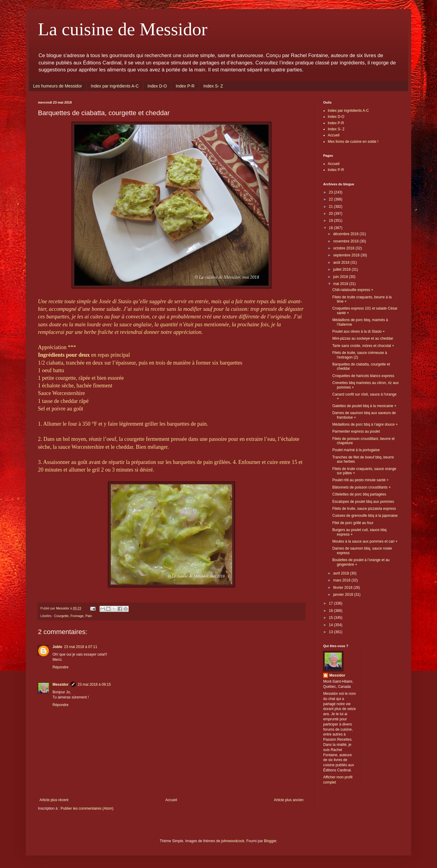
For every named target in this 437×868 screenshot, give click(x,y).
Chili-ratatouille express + (353, 290)
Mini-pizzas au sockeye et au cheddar (363, 338)
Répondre (61, 667)
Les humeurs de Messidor (58, 86)
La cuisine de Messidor (123, 29)
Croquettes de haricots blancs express (363, 376)
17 (332, 603)
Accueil (171, 800)
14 (332, 625)
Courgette (61, 616)
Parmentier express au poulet (356, 431)
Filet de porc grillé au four (353, 523)
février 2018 (343, 588)
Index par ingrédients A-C (115, 86)
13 (332, 632)
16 (332, 611)
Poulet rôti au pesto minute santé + (361, 480)
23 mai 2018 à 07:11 (81, 647)
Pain (89, 616)
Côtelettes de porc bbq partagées (359, 494)
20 (332, 214)
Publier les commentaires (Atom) (87, 808)
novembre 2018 (346, 241)
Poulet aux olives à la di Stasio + (359, 331)
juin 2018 (341, 277)
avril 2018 (342, 573)
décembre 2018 (346, 234)
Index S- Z (213, 86)
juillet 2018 (342, 269)
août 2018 (342, 262)
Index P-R (185, 86)
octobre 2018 (344, 248)
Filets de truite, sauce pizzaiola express (364, 509)
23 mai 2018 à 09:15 (94, 684)
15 (332, 618)
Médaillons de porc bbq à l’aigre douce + (365, 424)
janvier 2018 (344, 595)
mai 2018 (341, 284)
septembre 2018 (347, 255)
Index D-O (157, 86)
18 (332, 228)
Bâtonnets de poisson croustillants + (361, 487)
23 (332, 192)
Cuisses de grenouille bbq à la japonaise (365, 516)
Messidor (61, 684)
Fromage (77, 616)
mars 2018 (342, 580)
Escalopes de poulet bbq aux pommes (363, 502)
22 (332, 199)
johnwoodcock (233, 841)
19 (332, 221)
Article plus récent (54, 800)
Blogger (270, 841)
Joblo (57, 647)
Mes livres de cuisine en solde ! (353, 142)
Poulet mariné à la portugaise (356, 450)
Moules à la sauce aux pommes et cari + (365, 541)
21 (332, 207)
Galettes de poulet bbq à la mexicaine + (364, 406)
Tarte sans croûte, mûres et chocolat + (363, 346)
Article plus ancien (289, 800)
